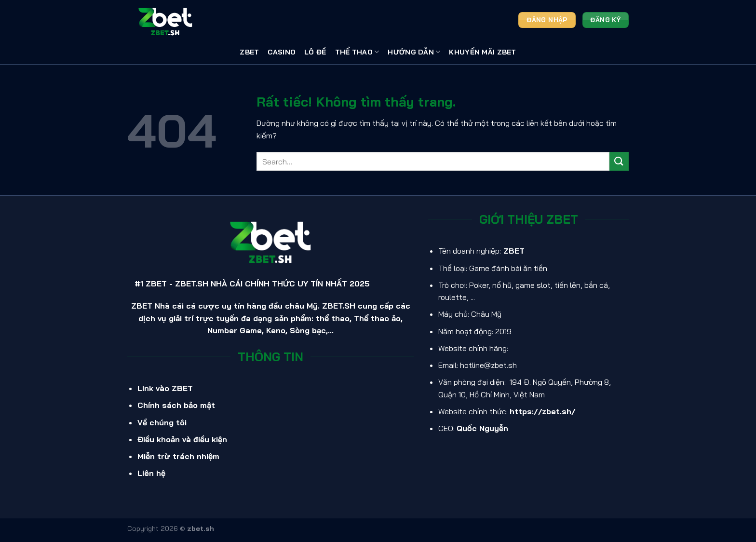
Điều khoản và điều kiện (182, 439)
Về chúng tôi (162, 422)
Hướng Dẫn (414, 52)
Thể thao (357, 52)
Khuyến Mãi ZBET (482, 52)
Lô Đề (315, 52)
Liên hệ (151, 473)
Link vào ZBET (165, 388)
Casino (282, 52)
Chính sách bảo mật (176, 405)
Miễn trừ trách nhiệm (178, 456)
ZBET (249, 52)
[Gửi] (619, 161)
